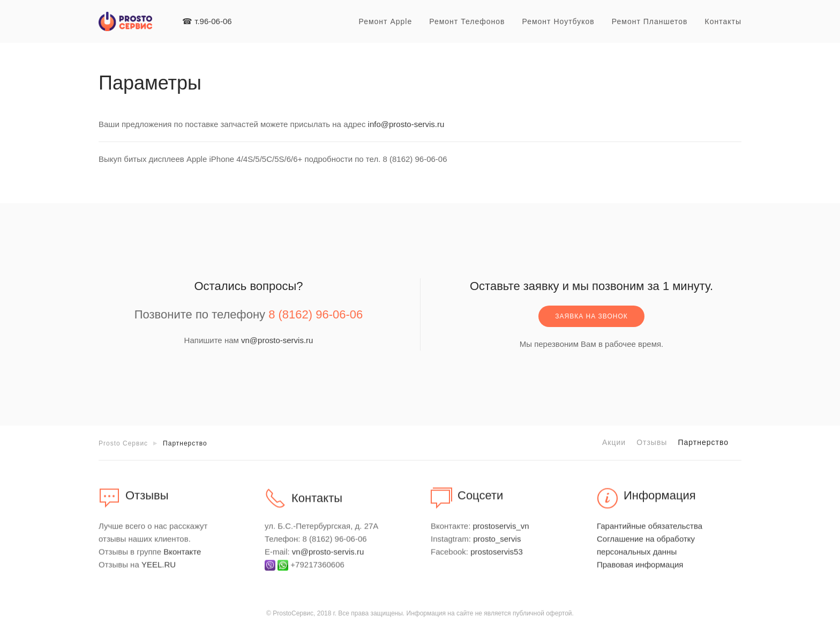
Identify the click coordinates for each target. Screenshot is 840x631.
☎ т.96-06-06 (207, 21)
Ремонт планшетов (650, 21)
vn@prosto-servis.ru (277, 340)
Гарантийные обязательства (650, 532)
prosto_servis (497, 544)
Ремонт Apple (385, 21)
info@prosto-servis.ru (406, 124)
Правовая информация (640, 570)
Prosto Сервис (123, 443)
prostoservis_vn (501, 532)
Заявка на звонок (591, 316)
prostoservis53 (497, 557)
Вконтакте (182, 557)
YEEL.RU (159, 570)
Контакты (723, 21)
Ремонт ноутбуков (558, 21)
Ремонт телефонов (467, 21)
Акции (614, 442)
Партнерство (703, 442)
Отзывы (652, 442)
